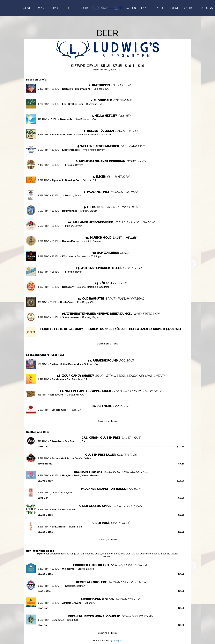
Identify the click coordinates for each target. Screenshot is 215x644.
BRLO (55, 510)
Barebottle (66, 119)
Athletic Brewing (72, 603)
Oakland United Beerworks (65, 364)
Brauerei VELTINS (62, 135)
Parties (160, 8)
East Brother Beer (73, 104)
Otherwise (55, 441)
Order (84, 8)
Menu (41, 8)
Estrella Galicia (60, 458)
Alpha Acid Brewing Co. (65, 180)
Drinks (55, 8)
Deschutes (58, 620)
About (27, 8)
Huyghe (67, 475)
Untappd (118, 641)
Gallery (188, 8)
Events (145, 8)
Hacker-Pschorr (71, 241)
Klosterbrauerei (71, 150)
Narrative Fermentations (76, 89)
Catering (131, 8)
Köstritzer (68, 256)
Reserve (174, 8)
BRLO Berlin (59, 527)
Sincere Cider (60, 410)
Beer (70, 8)
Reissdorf (68, 287)
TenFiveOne (56, 395)
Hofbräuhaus (70, 211)
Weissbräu (68, 569)
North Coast (67, 302)
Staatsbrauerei (71, 317)
